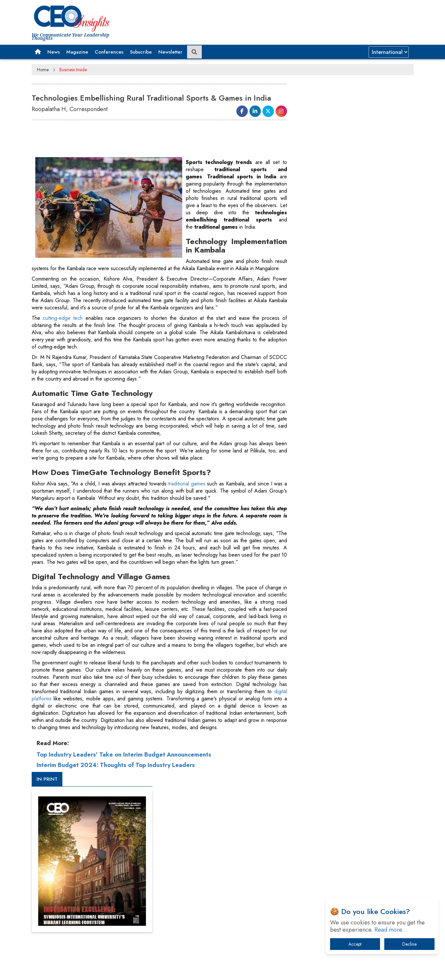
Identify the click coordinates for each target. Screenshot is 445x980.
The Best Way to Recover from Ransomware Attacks (349, 697)
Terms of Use (149, 858)
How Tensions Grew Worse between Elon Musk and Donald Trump (353, 717)
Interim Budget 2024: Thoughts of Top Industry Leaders (116, 781)
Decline (409, 944)
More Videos (310, 456)
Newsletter (170, 52)
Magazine (77, 52)
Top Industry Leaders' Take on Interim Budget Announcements (124, 770)
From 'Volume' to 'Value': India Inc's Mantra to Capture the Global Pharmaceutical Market (351, 608)
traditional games (184, 499)
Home (43, 70)
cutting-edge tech (62, 334)
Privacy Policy (111, 858)
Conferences (109, 52)
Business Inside (73, 70)
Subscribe (141, 52)
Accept (355, 944)
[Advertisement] (151, 139)
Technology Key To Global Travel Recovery (347, 659)
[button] (38, 52)
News (54, 52)
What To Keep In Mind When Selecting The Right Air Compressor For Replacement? (354, 676)
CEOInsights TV (319, 354)
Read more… (391, 930)
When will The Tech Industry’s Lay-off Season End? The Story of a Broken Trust (356, 642)
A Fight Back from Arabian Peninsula (341, 625)
